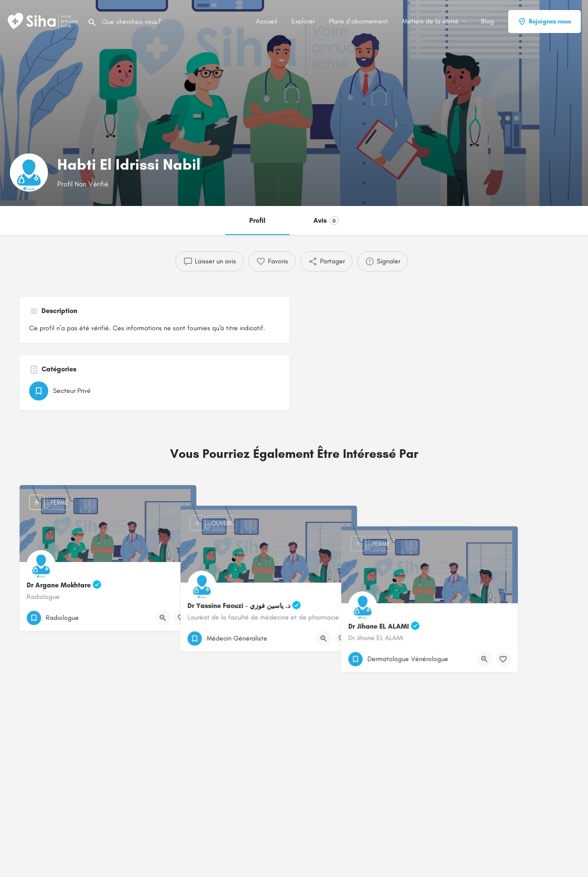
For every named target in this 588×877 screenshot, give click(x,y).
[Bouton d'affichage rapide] (163, 618)
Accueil (267, 21)
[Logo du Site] (44, 21)
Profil (257, 221)
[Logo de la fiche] (29, 173)
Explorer (303, 21)
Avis (326, 221)
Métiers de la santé (430, 21)
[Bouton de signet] (182, 618)
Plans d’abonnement (358, 21)
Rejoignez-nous (545, 22)
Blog (487, 21)
